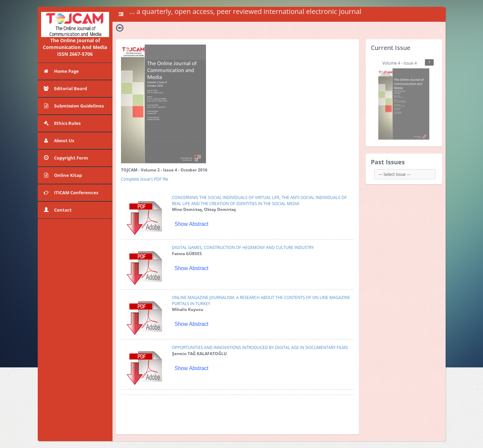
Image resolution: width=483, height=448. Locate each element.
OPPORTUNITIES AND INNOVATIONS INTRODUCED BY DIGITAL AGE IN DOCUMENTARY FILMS (260, 347)
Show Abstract (192, 224)
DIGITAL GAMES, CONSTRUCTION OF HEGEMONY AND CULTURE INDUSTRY (243, 247)
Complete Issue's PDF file (145, 179)
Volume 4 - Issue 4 (406, 99)
